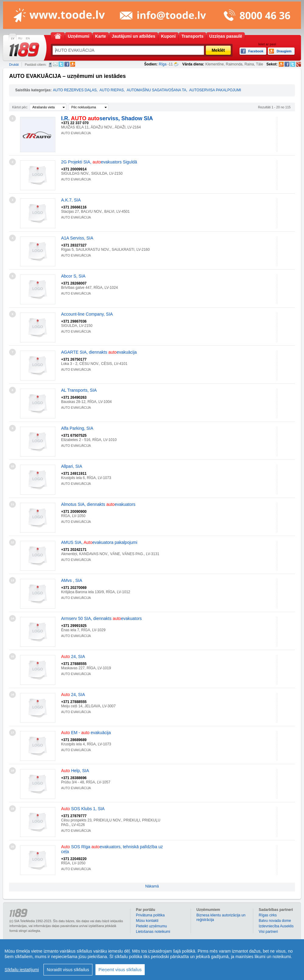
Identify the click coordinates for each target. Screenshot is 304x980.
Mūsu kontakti (147, 921)
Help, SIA (75, 771)
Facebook (67, 64)
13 (12, 580)
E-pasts (55, 64)
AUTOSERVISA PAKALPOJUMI (215, 90)
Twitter (61, 64)
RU (20, 38)
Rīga (162, 64)
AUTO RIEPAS (112, 90)
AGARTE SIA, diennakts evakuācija (99, 352)
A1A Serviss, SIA (77, 238)
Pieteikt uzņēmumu (151, 926)
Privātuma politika (150, 915)
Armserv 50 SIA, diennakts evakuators (101, 618)
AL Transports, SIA (79, 390)
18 (12, 771)
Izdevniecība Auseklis (276, 926)
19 (12, 809)
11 (12, 504)
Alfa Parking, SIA (77, 428)
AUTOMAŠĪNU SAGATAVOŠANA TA (157, 90)
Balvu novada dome (275, 921)
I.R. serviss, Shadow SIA (107, 118)
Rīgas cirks (268, 915)
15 (12, 656)
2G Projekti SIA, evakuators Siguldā (99, 162)
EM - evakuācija (86, 733)
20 (12, 847)
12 (12, 542)
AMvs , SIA (72, 580)
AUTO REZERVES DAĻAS (75, 90)
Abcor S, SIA (73, 276)
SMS (50, 65)
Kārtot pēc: (20, 107)
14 (12, 618)
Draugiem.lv (73, 64)
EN (28, 38)
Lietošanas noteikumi (153, 932)
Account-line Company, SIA (87, 314)
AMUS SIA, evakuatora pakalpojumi (99, 542)
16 (12, 695)
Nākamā (152, 886)
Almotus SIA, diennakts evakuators (98, 504)
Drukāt (14, 65)
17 (12, 733)
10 (12, 466)
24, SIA (73, 656)
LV (13, 38)
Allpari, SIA (72, 466)
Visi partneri (268, 932)
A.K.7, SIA (71, 200)
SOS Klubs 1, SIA (83, 809)
